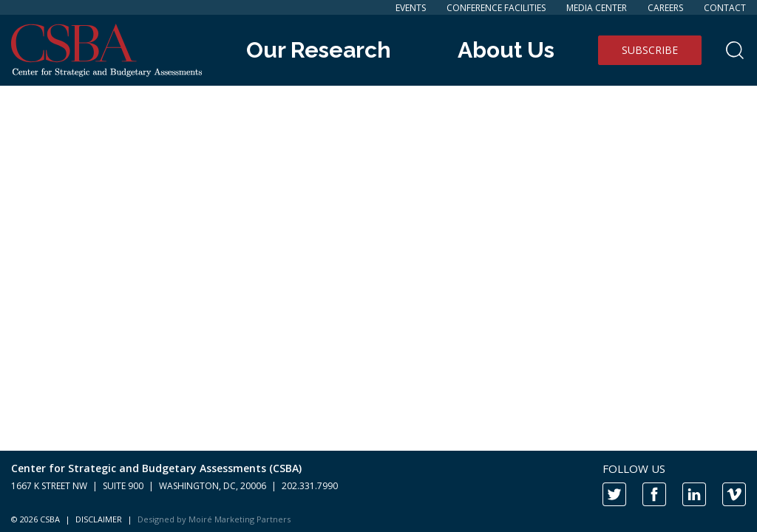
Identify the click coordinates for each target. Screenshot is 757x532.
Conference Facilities (496, 8)
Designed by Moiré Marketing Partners (214, 519)
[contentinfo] (378, 491)
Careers (665, 8)
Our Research (319, 50)
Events (411, 8)
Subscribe (650, 50)
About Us (506, 50)
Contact (725, 8)
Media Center (597, 8)
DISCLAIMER (99, 519)
